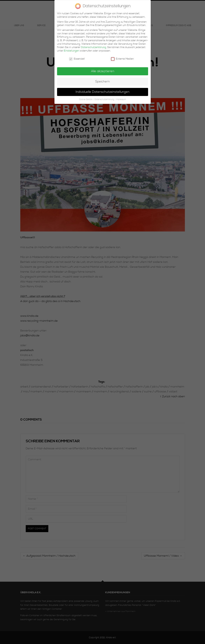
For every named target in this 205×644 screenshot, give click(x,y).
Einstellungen (72, 49)
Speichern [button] (102, 79)
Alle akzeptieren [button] (103, 69)
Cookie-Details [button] (86, 97)
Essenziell (77, 57)
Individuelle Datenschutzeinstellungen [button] (102, 90)
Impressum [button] (121, 97)
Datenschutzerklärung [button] (105, 97)
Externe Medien (122, 57)
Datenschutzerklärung (94, 45)
